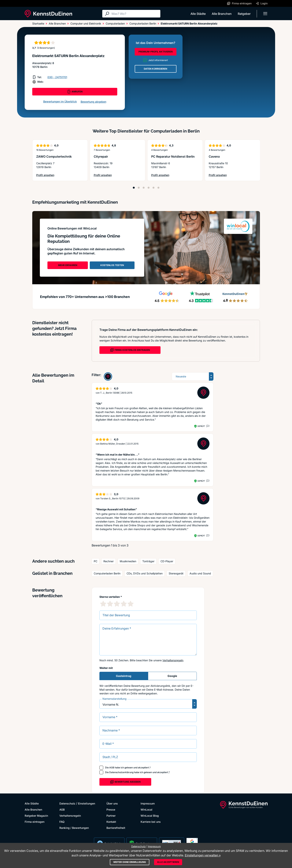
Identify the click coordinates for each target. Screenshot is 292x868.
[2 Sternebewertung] (110, 604)
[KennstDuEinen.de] (48, 14)
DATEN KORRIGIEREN (155, 69)
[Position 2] (139, 188)
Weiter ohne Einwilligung (130, 862)
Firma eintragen (35, 822)
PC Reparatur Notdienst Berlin (173, 156)
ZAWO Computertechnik (54, 156)
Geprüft (201, 426)
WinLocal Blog (150, 816)
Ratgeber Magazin (36, 816)
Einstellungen (87, 803)
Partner (111, 816)
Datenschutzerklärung (121, 772)
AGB (112, 768)
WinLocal (146, 810)
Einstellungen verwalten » (203, 855)
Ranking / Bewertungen (74, 828)
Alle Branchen (222, 14)
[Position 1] (134, 188)
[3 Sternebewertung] (117, 604)
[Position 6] (158, 188)
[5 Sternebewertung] (131, 604)
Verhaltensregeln (173, 660)
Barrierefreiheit (116, 828)
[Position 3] (144, 188)
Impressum (148, 803)
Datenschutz (67, 803)
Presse (111, 810)
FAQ (62, 822)
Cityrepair (101, 156)
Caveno (214, 156)
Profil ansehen (52, 175)
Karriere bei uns (151, 822)
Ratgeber (244, 14)
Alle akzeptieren (168, 862)
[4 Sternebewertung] (124, 604)
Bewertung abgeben (93, 102)
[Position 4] (149, 188)
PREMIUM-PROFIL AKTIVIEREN (156, 52)
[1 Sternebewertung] (103, 604)
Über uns (112, 803)
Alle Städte (198, 14)
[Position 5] (153, 188)
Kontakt (111, 822)
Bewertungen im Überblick (60, 101)
